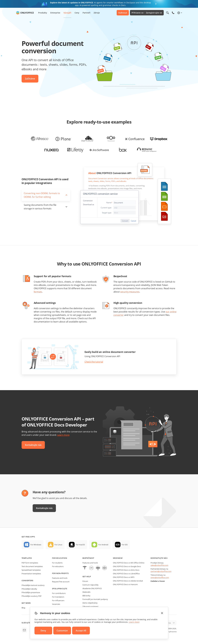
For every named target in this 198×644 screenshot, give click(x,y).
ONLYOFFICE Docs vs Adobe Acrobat (128, 581)
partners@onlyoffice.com (161, 571)
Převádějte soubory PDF (32, 596)
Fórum (85, 581)
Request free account (61, 582)
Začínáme (30, 79)
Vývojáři (67, 13)
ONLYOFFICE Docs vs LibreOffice (126, 574)
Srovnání (118, 558)
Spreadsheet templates (31, 570)
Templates (27, 558)
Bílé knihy (86, 596)
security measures (130, 292)
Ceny (77, 13)
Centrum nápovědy (90, 585)
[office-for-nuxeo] (51, 150)
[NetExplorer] (98, 568)
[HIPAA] (85, 568)
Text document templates (32, 566)
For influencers (58, 600)
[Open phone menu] (173, 13)
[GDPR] (91, 568)
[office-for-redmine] (147, 150)
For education (60, 558)
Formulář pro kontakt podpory (95, 599)
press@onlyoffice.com (160, 577)
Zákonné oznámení (90, 606)
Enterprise (55, 13)
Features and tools (60, 578)
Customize (62, 631)
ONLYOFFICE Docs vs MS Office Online (129, 563)
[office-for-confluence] (135, 139)
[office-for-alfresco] (40, 139)
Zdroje (97, 13)
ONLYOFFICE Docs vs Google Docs (127, 566)
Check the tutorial (94, 362)
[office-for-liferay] (75, 150)
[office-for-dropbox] (159, 139)
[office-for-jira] (99, 150)
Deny (43, 631)
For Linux (58, 545)
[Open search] (168, 13)
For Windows (36, 545)
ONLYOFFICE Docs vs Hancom (125, 584)
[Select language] (180, 13)
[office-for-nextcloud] (111, 139)
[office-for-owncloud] (87, 139)
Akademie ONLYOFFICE (92, 588)
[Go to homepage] (25, 13)
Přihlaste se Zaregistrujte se (147, 13)
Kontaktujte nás (33, 445)
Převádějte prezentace (31, 592)
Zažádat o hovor (158, 581)
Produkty (43, 13)
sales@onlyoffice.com (159, 565)
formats (38, 292)
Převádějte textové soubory (33, 585)
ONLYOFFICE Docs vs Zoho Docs (126, 570)
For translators (58, 597)
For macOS (80, 545)
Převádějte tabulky (29, 589)
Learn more (63, 435)
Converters (27, 581)
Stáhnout (123, 13)
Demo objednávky (90, 603)
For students (57, 563)
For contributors (59, 593)
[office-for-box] (123, 150)
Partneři (86, 13)
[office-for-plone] (63, 139)
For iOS (125, 545)
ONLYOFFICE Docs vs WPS (124, 577)
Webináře (86, 592)
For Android (103, 545)
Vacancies (56, 604)
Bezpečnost (88, 558)
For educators (58, 566)
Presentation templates (31, 574)
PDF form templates (30, 563)
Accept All (81, 631)
